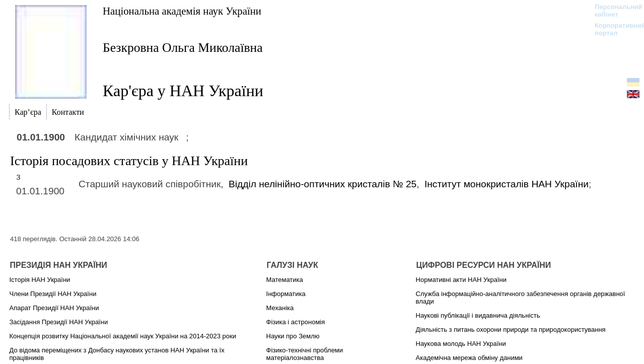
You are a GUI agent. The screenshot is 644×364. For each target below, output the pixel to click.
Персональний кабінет (614, 11)
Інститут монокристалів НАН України (507, 184)
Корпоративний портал (614, 29)
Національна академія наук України (182, 11)
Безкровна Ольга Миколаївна (183, 48)
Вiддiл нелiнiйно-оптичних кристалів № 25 (323, 184)
